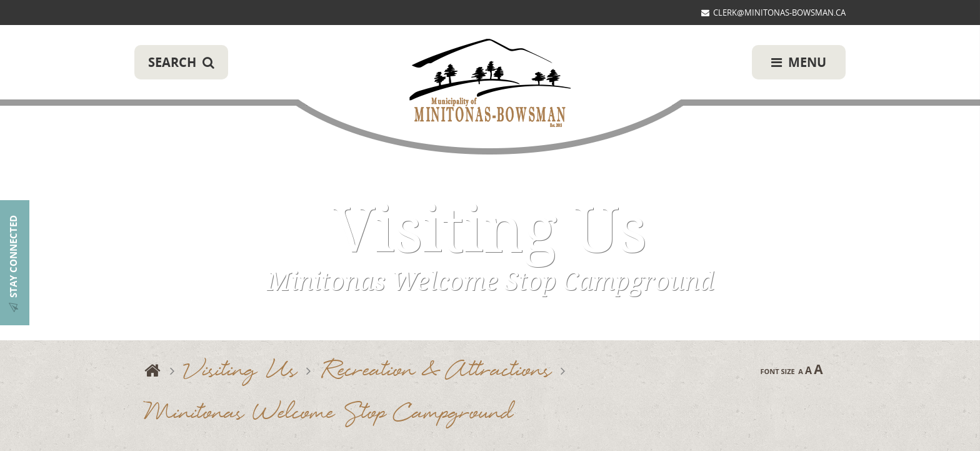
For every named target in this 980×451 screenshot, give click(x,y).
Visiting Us (241, 371)
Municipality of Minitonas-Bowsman (490, 84)
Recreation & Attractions (436, 371)
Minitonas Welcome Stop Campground (328, 414)
